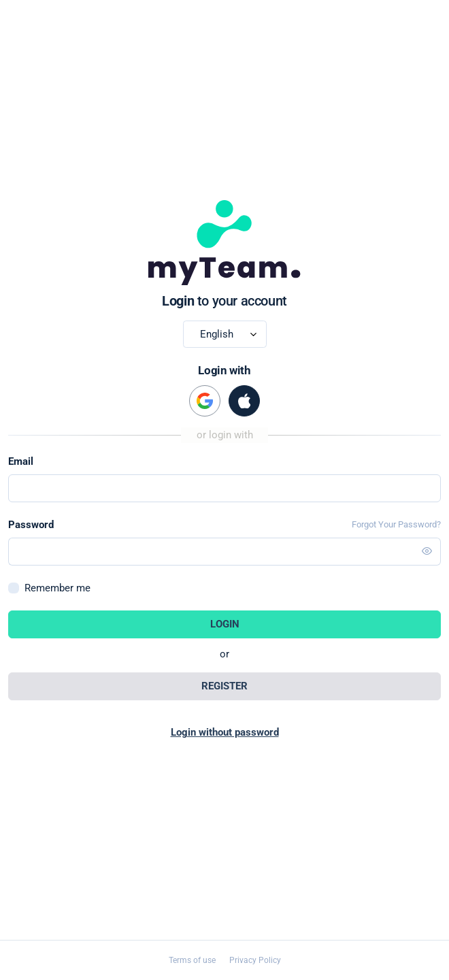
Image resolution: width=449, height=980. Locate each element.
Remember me (57, 588)
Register (224, 686)
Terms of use (192, 960)
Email (21, 461)
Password (31, 525)
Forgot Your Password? (396, 524)
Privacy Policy (255, 960)
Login (225, 624)
